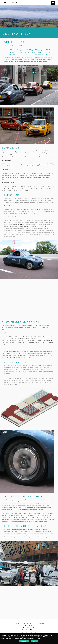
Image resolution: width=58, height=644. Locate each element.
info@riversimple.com (29, 626)
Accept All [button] (34, 641)
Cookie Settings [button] (24, 641)
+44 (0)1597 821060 (29, 628)
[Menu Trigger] (53, 3)
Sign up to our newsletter (29, 630)
